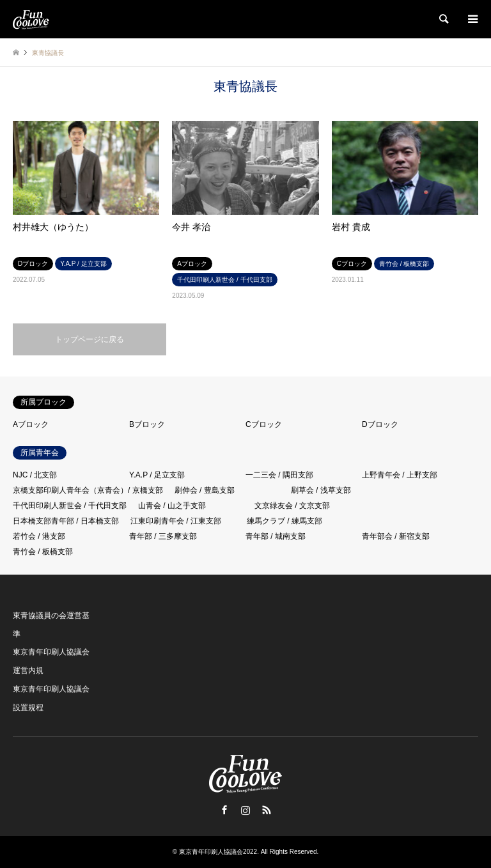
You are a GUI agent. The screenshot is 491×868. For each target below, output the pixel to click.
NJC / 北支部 (35, 475)
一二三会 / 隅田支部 (279, 475)
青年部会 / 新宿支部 (396, 536)
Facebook (224, 810)
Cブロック (264, 424)
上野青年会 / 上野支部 (400, 475)
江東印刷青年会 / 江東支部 (176, 521)
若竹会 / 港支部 (39, 536)
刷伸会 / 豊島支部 (205, 490)
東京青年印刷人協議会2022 (218, 852)
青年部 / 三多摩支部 (163, 536)
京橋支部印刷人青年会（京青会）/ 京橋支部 (88, 490)
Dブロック (380, 424)
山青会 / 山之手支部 (172, 506)
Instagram (245, 810)
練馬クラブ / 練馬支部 (284, 521)
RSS (267, 810)
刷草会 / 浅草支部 (321, 490)
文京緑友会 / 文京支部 (292, 506)
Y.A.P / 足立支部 (157, 475)
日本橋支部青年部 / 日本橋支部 (66, 521)
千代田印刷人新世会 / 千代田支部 (70, 506)
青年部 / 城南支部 (276, 536)
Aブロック (31, 424)
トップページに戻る (90, 339)
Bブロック (147, 424)
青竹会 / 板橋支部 (43, 552)
